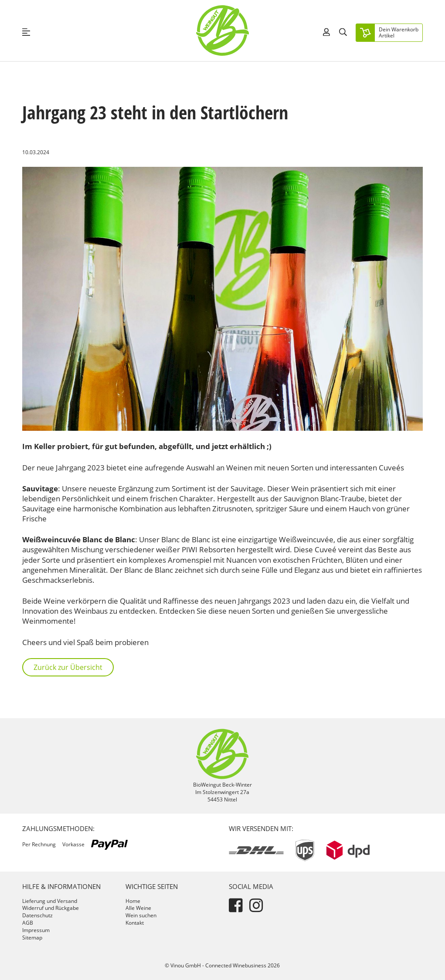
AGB (28, 923)
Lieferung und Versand (50, 901)
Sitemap (32, 938)
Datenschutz (37, 915)
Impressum (36, 930)
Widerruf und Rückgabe (51, 908)
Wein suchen (141, 915)
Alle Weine (138, 908)
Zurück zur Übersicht (68, 667)
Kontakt (135, 923)
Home (133, 901)
